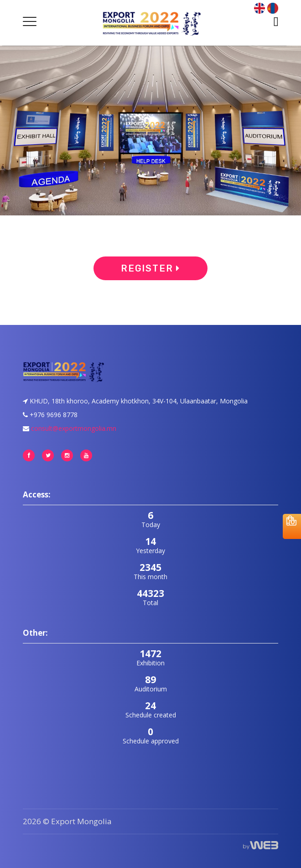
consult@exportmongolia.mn (74, 428)
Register (150, 268)
